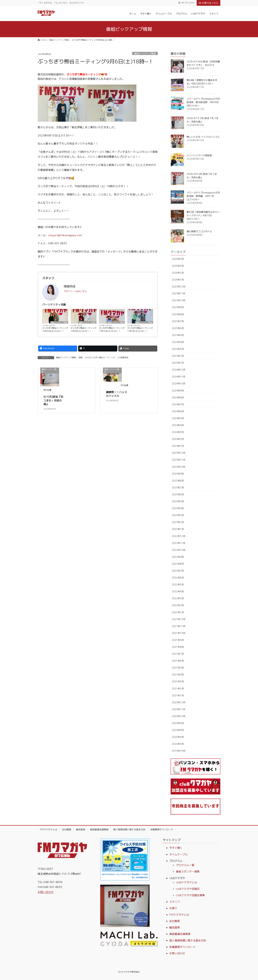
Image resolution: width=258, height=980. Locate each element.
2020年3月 (178, 744)
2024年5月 (178, 418)
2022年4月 (178, 591)
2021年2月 (178, 689)
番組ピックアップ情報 (145, 54)
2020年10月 (179, 716)
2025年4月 (178, 342)
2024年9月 (178, 391)
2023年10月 (179, 467)
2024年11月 (179, 377)
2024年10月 (179, 383)
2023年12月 (179, 453)
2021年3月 (178, 681)
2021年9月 (178, 640)
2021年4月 (178, 675)
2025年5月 (178, 335)
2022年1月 (178, 612)
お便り (173, 908)
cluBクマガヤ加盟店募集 (190, 895)
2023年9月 (178, 474)
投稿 (80, 357)
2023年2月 (178, 522)
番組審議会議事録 (99, 829)
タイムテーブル (179, 854)
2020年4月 (178, 737)
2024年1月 (178, 446)
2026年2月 (178, 273)
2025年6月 (178, 328)
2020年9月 (178, 723)
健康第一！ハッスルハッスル (116, 394)
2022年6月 (178, 578)
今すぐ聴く (176, 848)
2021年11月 (179, 626)
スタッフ (175, 902)
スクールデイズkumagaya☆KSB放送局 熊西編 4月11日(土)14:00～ (203, 196)
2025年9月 (178, 307)
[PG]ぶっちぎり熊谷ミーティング (100, 357)
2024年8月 (178, 397)
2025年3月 (178, 349)
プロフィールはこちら (75, 291)
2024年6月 (178, 411)
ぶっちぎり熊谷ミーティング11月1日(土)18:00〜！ (140, 329)
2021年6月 (178, 661)
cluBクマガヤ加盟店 (188, 889)
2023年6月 (178, 494)
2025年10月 (179, 300)
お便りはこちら (208, 3)
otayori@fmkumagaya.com (65, 235)
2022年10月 (179, 550)
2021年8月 (178, 647)
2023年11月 (179, 460)
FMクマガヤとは (49, 829)
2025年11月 (179, 293)
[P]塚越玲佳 (123, 357)
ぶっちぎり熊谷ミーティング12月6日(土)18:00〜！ (83, 329)
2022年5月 (178, 584)
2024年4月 (178, 425)
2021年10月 (179, 633)
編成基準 (81, 829)
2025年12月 (179, 287)
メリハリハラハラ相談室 (199, 155)
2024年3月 (178, 432)
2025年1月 (178, 363)
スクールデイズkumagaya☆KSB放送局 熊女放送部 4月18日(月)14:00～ (203, 102)
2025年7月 (178, 321)
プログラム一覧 (185, 865)
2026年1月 (178, 280)
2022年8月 (178, 564)
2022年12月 (179, 536)
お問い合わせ (46, 892)
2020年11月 (179, 709)
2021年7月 (178, 654)
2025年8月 (178, 314)
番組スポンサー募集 (188, 872)
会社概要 (67, 829)
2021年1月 (178, 695)
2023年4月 (178, 508)
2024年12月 (179, 370)
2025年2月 (178, 356)
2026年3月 (178, 266)
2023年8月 (178, 481)
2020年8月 (178, 730)
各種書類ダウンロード (162, 829)
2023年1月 (178, 529)
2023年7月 (178, 488)
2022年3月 (178, 598)
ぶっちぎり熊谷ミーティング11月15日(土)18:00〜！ (112, 329)
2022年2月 (178, 605)
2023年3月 (178, 515)
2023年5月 (178, 501)
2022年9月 (178, 557)
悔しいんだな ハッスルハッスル (203, 137)
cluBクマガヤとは (186, 882)
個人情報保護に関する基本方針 (129, 829)
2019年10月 (179, 751)
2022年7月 (178, 571)
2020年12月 (179, 702)
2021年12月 (179, 619)
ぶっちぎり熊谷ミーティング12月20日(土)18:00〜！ (55, 329)
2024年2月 (178, 439)
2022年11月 (179, 543)
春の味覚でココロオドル (199, 231)
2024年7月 (178, 404)
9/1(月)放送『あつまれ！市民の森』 (53, 400)
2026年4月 (178, 259)
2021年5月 (178, 668)
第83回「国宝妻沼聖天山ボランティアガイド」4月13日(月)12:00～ (203, 215)
